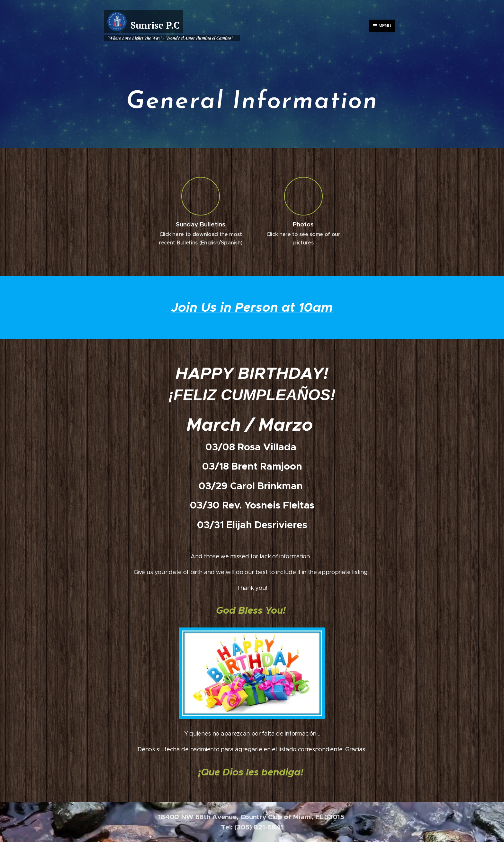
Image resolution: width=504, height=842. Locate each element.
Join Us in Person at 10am (252, 307)
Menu (382, 26)
